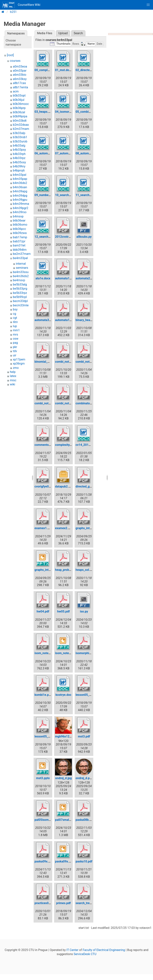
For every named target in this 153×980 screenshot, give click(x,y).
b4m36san (20, 187)
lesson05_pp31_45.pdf (91, 695)
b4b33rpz (19, 158)
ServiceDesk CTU (85, 954)
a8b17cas (19, 83)
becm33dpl (20, 301)
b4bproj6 (19, 170)
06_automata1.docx (48, 153)
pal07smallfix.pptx (67, 820)
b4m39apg (20, 191)
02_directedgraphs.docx (92, 70)
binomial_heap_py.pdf (49, 362)
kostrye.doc (64, 695)
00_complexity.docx (48, 70)
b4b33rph (19, 154)
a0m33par (20, 71)
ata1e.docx (43, 278)
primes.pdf (63, 903)
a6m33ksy (20, 79)
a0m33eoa (20, 66)
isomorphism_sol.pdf (90, 653)
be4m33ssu (21, 272)
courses (15, 61)
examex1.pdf (43, 528)
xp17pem (19, 359)
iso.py (84, 611)
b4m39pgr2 (21, 208)
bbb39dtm (20, 250)
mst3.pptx (43, 778)
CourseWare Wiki (21, 5)
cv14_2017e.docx (87, 445)
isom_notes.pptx (66, 653)
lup (15, 326)
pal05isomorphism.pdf (50, 820)
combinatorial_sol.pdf (90, 403)
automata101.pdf (67, 320)
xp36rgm (19, 364)
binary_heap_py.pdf (88, 320)
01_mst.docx (64, 70)
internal (21, 264)
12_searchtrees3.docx (49, 237)
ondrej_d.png (84, 778)
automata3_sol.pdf (47, 320)
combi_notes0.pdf (88, 362)
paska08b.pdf (85, 820)
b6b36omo (20, 225)
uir (15, 355)
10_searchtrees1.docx (70, 195)
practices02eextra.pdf (49, 903)
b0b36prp (19, 108)
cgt (15, 318)
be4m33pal (20, 258)
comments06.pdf (46, 445)
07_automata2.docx (68, 153)
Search (78, 33)
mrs (15, 335)
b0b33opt (19, 96)
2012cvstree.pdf (66, 237)
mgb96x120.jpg (66, 736)
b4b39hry (19, 166)
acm (16, 91)
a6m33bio (20, 75)
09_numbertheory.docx (50, 195)
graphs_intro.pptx (46, 570)
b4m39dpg (20, 196)
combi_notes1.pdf (47, 403)
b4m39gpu (20, 200)
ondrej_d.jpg (64, 778)
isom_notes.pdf (45, 653)
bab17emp (20, 237)
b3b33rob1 (20, 137)
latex (13, 376)
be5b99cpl (20, 297)
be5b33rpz (20, 293)
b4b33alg (19, 146)
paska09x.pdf (44, 861)
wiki (13, 384)
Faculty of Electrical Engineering (104, 950)
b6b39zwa (20, 233)
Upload (63, 33)
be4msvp (19, 280)
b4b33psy (19, 150)
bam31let (19, 245)
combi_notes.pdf (66, 362)
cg (14, 314)
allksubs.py (84, 237)
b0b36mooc (21, 104)
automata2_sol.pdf (88, 278)
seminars (22, 268)
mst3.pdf (84, 736)
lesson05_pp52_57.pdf (50, 736)
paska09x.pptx (65, 861)
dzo (15, 322)
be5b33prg (20, 289)
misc (13, 380)
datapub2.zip (64, 486)
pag (15, 343)
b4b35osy (19, 162)
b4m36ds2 (20, 183)
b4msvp (18, 216)
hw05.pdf (63, 611)
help (13, 372)
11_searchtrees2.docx (90, 195)
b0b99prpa (20, 116)
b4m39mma (21, 204)
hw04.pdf (43, 611)
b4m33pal (20, 175)
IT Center (72, 950)
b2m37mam (21, 129)
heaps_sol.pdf (85, 570)
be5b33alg (20, 284)
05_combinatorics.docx (91, 112)
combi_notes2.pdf (67, 403)
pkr (15, 347)
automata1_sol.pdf (68, 278)
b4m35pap (20, 179)
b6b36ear (19, 220)
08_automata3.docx (89, 153)
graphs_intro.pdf (87, 528)
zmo (16, 368)
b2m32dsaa (21, 125)
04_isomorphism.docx (70, 112)
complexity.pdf (65, 445)
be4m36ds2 (21, 276)
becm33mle (21, 305)
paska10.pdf (84, 861)
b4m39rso (20, 212)
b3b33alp (19, 133)
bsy (15, 309)
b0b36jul (19, 100)
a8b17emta (20, 87)
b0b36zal (19, 112)
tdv (15, 351)
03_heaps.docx (45, 112)
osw (16, 339)
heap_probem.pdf (67, 570)
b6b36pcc (19, 229)
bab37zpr (19, 241)
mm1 (16, 330)
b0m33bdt (20, 121)
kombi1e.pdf (43, 695)
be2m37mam (22, 254)
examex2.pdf (64, 528)
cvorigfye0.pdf (44, 486)
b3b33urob (20, 141)
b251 (13, 12)
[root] (10, 55)
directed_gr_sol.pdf (88, 486)
